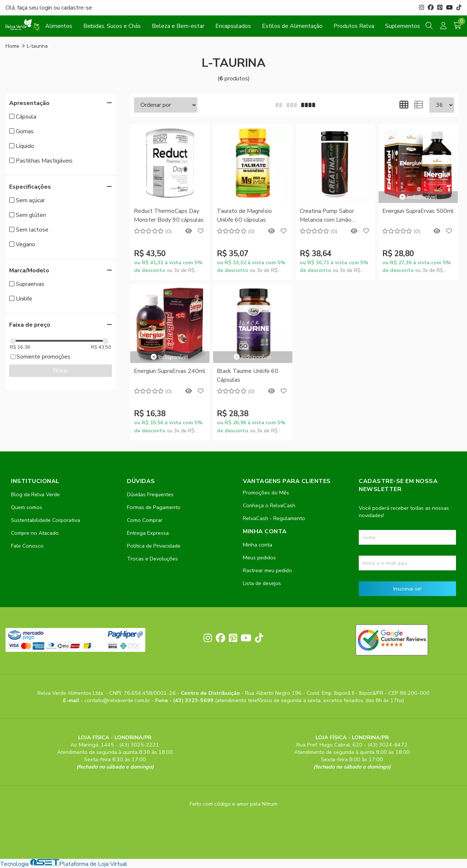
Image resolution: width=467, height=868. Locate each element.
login (47, 8)
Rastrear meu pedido (267, 570)
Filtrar (61, 371)
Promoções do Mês (266, 493)
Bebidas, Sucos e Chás (112, 26)
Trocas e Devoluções (152, 559)
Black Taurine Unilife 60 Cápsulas (248, 375)
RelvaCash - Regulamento (274, 518)
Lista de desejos (262, 583)
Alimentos (59, 26)
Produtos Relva (354, 26)
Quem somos (27, 507)
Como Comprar (145, 520)
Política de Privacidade (154, 546)
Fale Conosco (27, 546)
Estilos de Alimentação (292, 26)
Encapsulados (233, 26)
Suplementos (403, 26)
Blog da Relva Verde (35, 494)
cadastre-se (77, 8)
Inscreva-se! (407, 589)
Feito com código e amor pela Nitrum (233, 804)
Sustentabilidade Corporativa (45, 520)
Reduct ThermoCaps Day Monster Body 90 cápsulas (169, 215)
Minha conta (258, 545)
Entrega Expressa (148, 533)
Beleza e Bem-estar (178, 26)
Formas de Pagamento (154, 507)
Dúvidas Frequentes (150, 494)
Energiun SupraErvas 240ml (170, 371)
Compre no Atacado (35, 533)
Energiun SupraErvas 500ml (418, 211)
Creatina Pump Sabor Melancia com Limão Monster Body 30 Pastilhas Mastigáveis (335, 216)
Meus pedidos (259, 558)
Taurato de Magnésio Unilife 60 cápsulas (244, 215)
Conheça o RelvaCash (269, 505)
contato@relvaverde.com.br (118, 700)
